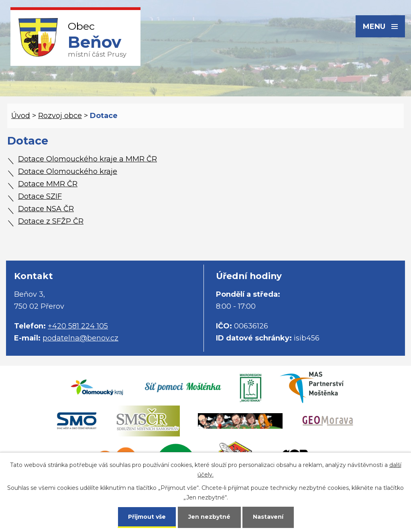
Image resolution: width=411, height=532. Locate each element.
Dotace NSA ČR (46, 209)
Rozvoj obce (60, 116)
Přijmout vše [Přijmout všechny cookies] (147, 517)
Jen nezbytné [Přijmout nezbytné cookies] (209, 517)
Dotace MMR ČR (48, 184)
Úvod (21, 116)
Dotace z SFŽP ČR (51, 221)
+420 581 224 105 (78, 326)
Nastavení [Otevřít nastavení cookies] (268, 517)
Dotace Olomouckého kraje (68, 171)
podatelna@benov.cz (80, 338)
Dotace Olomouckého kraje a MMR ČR (87, 159)
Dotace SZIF (40, 196)
